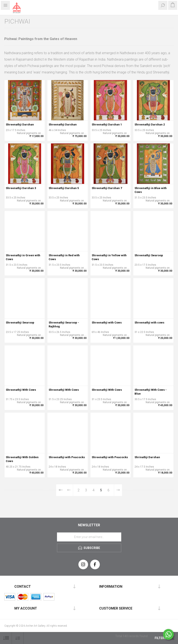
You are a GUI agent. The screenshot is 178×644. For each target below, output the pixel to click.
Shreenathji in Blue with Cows (151, 190)
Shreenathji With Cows (21, 390)
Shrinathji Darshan (147, 457)
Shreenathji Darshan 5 (64, 188)
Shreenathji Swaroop (149, 255)
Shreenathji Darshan (20, 124)
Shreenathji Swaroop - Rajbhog (64, 324)
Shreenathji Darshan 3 (21, 188)
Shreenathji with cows (149, 323)
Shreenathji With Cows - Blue (151, 392)
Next (118, 490)
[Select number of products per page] (6, 638)
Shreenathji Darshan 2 (150, 124)
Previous (69, 490)
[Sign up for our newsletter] (89, 537)
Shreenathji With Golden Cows (22, 459)
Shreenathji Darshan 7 (107, 188)
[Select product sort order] (18, 638)
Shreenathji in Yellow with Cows (109, 257)
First (61, 490)
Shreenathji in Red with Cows (64, 257)
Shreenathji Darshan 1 (107, 124)
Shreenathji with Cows (107, 323)
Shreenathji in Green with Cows (23, 257)
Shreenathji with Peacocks (67, 457)
